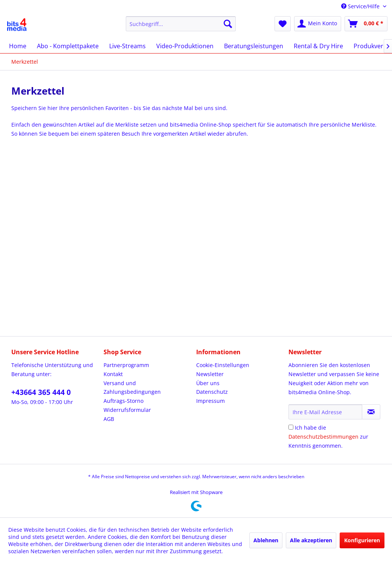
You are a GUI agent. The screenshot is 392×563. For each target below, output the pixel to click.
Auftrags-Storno (124, 401)
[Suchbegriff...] (181, 24)
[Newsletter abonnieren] (371, 412)
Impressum (210, 401)
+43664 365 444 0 (41, 392)
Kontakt (113, 374)
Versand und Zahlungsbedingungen (132, 388)
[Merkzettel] (283, 24)
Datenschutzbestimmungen (323, 437)
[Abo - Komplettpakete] (68, 46)
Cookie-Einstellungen (223, 365)
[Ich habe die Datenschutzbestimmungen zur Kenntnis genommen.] (291, 427)
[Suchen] (228, 24)
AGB (109, 419)
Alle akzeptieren (311, 540)
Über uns (208, 383)
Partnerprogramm (126, 365)
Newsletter (210, 374)
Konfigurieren (362, 540)
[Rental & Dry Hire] (318, 46)
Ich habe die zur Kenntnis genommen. (328, 437)
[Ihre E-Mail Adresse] (325, 412)
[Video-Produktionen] (185, 46)
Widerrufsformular (127, 410)
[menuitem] (181, 24)
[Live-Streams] (127, 46)
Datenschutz (212, 392)
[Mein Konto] (318, 24)
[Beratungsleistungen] (254, 46)
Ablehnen (266, 540)
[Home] (18, 46)
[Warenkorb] (366, 24)
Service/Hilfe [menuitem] (361, 6)
